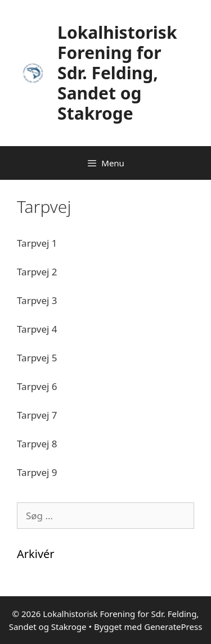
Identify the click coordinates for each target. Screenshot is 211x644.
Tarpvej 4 (37, 329)
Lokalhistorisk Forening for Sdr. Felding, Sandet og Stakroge (117, 73)
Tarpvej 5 (37, 358)
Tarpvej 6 (37, 386)
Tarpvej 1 (37, 243)
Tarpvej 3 (37, 300)
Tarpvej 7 (37, 415)
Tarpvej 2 (37, 272)
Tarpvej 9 (37, 472)
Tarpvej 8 (37, 444)
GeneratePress (173, 627)
